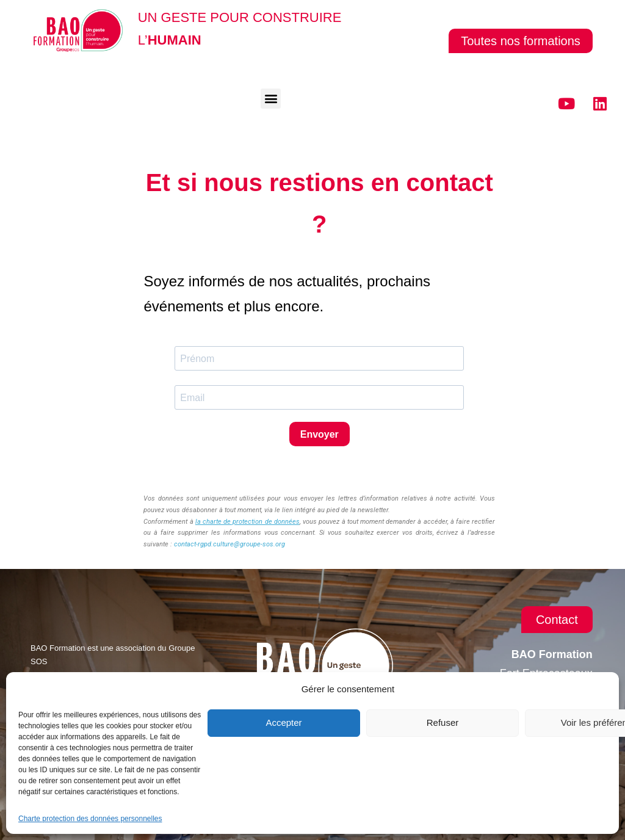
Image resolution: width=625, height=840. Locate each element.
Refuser (443, 722)
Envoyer (320, 434)
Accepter (284, 722)
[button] (271, 99)
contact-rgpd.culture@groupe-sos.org (229, 544)
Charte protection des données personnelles (90, 819)
